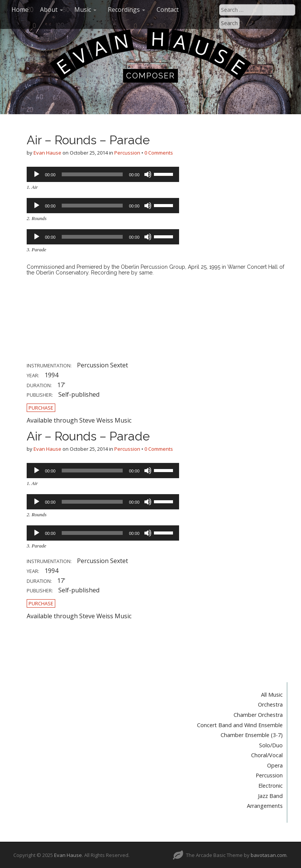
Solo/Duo (271, 745)
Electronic (271, 786)
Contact (168, 10)
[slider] (92, 174)
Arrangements (265, 806)
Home (20, 10)
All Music (272, 695)
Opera (275, 765)
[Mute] (148, 174)
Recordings (126, 10)
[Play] (37, 174)
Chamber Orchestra (258, 715)
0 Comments (159, 153)
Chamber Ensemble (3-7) (252, 735)
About (51, 10)
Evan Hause (47, 153)
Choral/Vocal (267, 755)
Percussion (127, 153)
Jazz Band (270, 796)
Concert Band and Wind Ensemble (240, 725)
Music (85, 10)
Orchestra (270, 704)
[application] (103, 174)
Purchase (41, 408)
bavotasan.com (269, 855)
